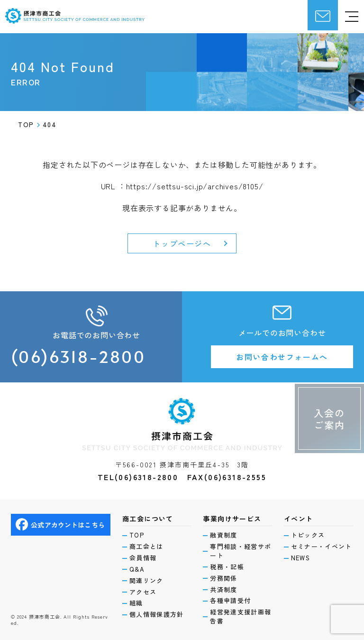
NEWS (300, 558)
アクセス (143, 592)
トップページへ (182, 243)
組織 (136, 603)
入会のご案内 (329, 419)
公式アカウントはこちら (60, 525)
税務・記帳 (227, 567)
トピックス (308, 535)
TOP (137, 535)
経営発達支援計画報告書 (241, 617)
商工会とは (146, 547)
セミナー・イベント (322, 547)
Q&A (137, 569)
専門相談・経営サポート (241, 551)
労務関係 (223, 578)
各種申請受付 (230, 601)
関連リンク (146, 581)
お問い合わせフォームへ (282, 357)
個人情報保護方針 (156, 614)
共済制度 (223, 590)
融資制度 (223, 535)
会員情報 (143, 558)
